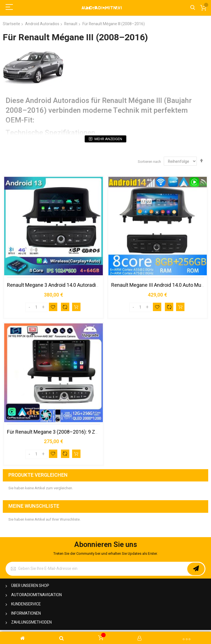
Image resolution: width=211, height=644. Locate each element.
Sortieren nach (149, 162)
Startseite (11, 24)
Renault (71, 24)
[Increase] (43, 307)
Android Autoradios (42, 24)
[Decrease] (29, 307)
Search (193, 8)
